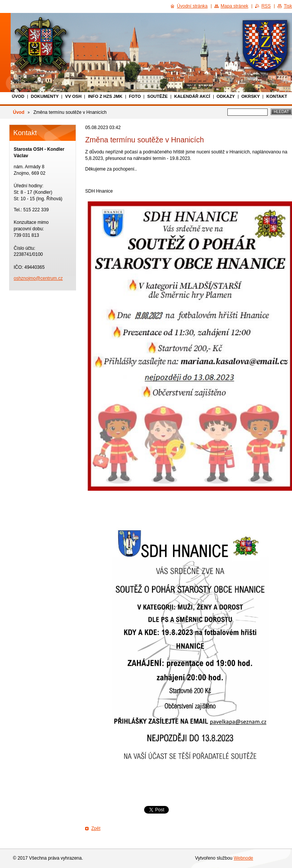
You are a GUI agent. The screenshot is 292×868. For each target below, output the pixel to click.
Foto (135, 96)
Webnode (244, 858)
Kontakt (277, 96)
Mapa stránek (234, 6)
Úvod (18, 96)
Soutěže (157, 96)
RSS (266, 6)
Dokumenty (45, 96)
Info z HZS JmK (105, 96)
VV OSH (73, 96)
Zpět (96, 828)
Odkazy (226, 96)
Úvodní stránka (192, 6)
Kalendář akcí (192, 96)
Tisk (288, 6)
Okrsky (251, 96)
